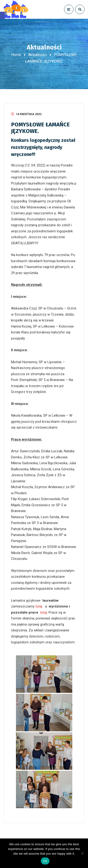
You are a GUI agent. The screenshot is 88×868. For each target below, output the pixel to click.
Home (16, 55)
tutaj (39, 606)
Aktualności (38, 55)
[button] (2, 15)
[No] (82, 853)
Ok (45, 861)
